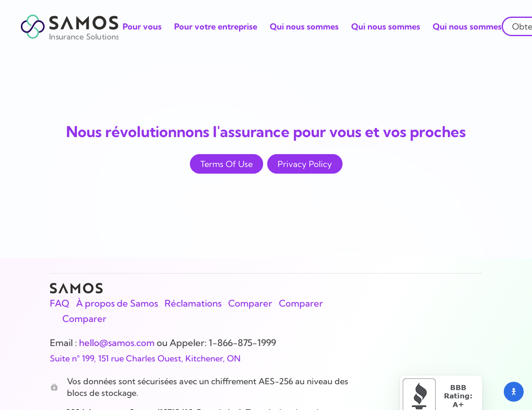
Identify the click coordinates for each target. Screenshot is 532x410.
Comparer (250, 303)
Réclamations (193, 303)
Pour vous (142, 26)
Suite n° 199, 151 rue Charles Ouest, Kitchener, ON (145, 358)
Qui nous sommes (304, 26)
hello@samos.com (117, 343)
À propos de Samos (117, 303)
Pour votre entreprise (216, 26)
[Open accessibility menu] (514, 392)
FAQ (60, 303)
